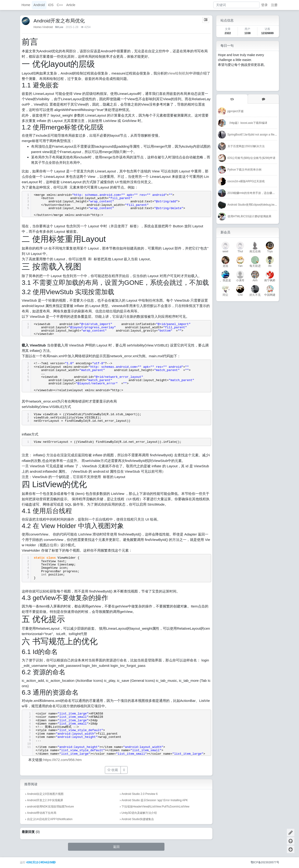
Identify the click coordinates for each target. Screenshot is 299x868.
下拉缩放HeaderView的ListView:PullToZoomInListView (155, 807)
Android (39, 5)
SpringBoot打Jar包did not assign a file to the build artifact (263, 135)
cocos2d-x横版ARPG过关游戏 (246, 181)
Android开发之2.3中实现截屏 (45, 800)
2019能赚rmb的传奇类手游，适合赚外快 (253, 193)
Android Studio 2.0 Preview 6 (140, 794)
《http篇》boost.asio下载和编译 (247, 123)
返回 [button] (116, 847)
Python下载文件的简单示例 (244, 170)
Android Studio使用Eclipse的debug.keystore (255, 205)
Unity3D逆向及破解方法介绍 (139, 813)
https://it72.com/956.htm (62, 760)
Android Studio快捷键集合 (138, 819)
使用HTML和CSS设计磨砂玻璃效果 (250, 216)
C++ (60, 5)
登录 (264, 5)
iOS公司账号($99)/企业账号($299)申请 (251, 158)
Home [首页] (37, 27)
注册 (274, 5)
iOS (51, 5)
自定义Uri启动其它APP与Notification (50, 819)
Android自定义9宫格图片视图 (45, 794)
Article (71, 5)
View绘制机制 (178, 73)
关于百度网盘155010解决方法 (246, 146)
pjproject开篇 (236, 111)
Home (26, 5)
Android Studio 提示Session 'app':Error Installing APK (155, 800)
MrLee (59, 27)
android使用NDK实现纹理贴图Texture (51, 807)
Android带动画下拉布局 (42, 813)
